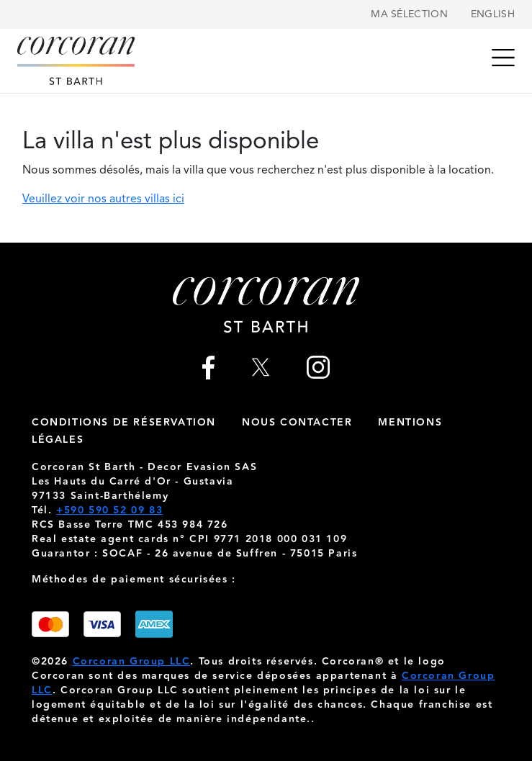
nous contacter (297, 423)
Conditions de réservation (124, 423)
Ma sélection (409, 14)
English (493, 14)
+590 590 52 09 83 (109, 510)
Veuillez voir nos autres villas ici (103, 199)
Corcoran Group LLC (132, 662)
